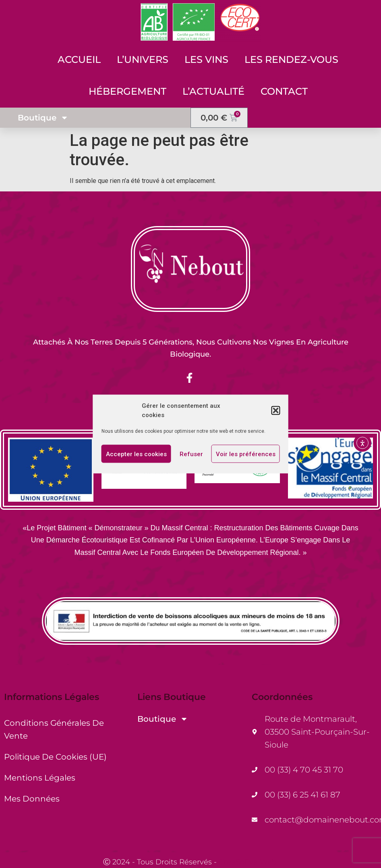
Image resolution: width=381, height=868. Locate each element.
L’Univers (143, 59)
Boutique (43, 118)
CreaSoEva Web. (248, 862)
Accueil (79, 59)
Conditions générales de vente (54, 729)
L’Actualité (213, 91)
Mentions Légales (40, 778)
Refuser (191, 454)
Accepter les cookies (136, 454)
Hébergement (127, 91)
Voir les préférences (246, 454)
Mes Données (32, 799)
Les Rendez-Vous (291, 59)
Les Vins (206, 59)
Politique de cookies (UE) (55, 757)
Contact (284, 91)
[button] (276, 410)
